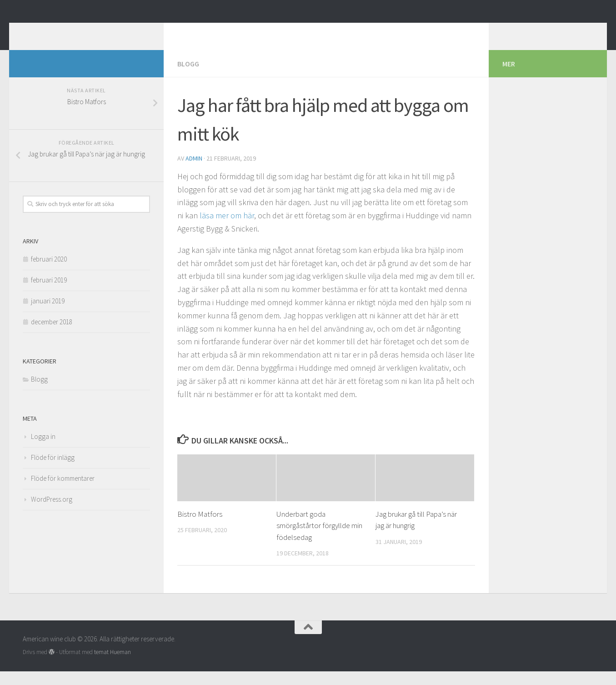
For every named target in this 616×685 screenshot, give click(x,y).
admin (194, 172)
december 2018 (52, 335)
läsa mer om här (227, 229)
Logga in (43, 450)
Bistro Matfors (200, 528)
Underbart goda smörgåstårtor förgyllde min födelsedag (319, 539)
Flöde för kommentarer (63, 492)
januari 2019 (48, 315)
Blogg (188, 77)
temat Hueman (113, 666)
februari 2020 (49, 273)
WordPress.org (52, 513)
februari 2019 (49, 294)
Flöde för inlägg (53, 471)
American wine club (102, 31)
